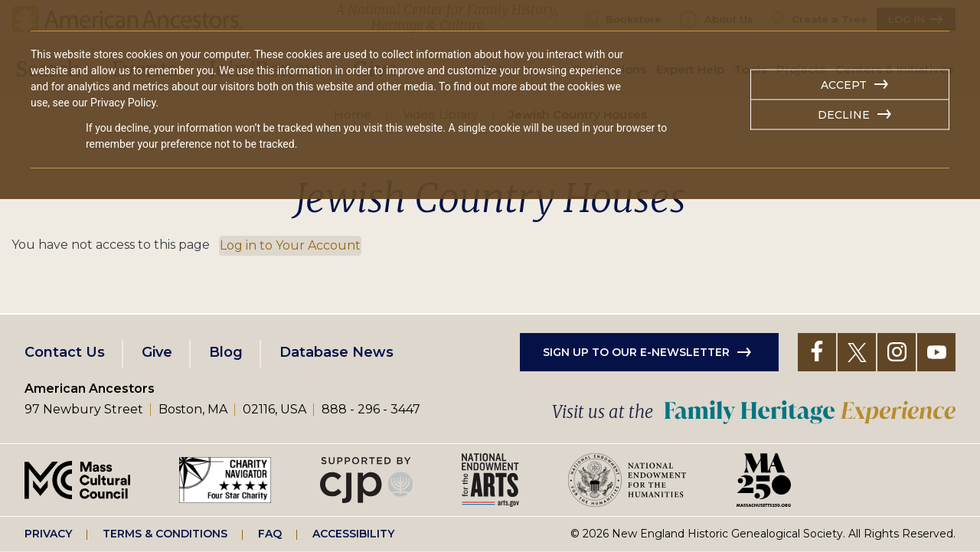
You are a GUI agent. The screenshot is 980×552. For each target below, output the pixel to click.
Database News (336, 352)
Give (157, 352)
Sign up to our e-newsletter (636, 352)
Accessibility (353, 534)
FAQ (270, 534)
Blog (226, 352)
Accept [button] (844, 85)
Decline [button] (844, 115)
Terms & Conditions (165, 534)
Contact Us (65, 352)
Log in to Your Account (290, 245)
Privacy (48, 534)
